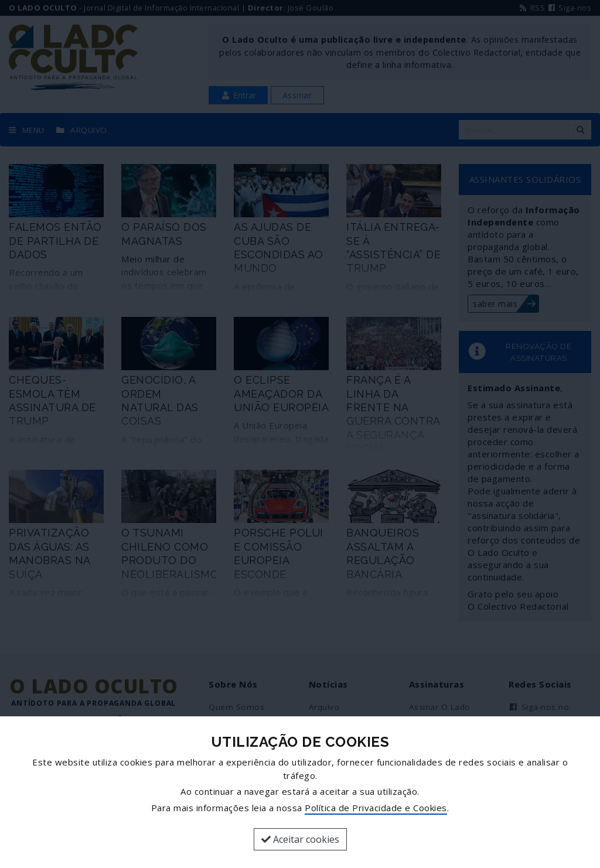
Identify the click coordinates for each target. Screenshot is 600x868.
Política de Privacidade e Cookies (376, 808)
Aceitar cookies (300, 839)
